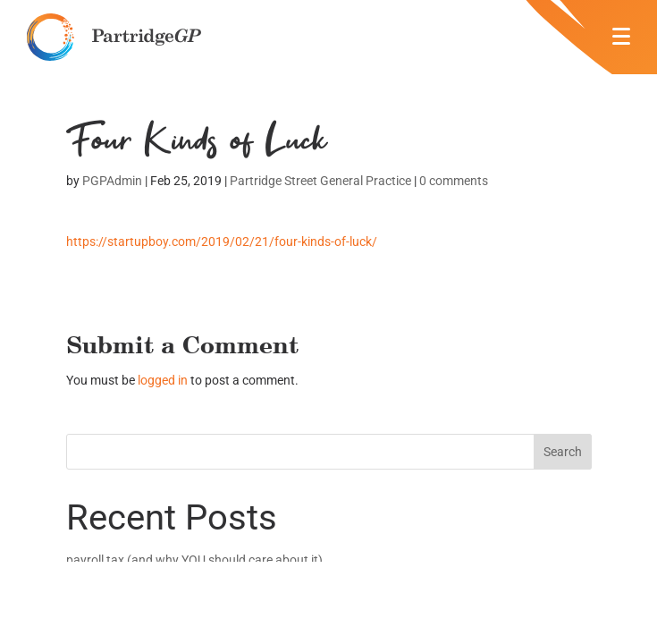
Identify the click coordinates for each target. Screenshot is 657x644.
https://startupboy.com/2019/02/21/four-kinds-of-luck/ (222, 241)
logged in (163, 380)
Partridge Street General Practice (320, 181)
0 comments (454, 181)
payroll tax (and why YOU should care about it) (194, 560)
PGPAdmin (112, 181)
